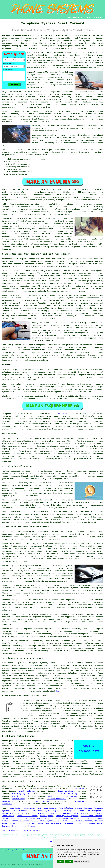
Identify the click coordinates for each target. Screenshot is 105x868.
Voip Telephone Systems (70, 808)
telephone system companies (53, 676)
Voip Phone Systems (47, 808)
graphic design (19, 796)
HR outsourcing (77, 801)
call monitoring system (37, 751)
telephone (28, 731)
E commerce (7, 804)
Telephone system (10, 414)
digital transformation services (79, 703)
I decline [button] (69, 861)
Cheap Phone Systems (27, 816)
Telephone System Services (72, 818)
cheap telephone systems (56, 721)
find (10, 663)
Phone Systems (46, 816)
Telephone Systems (73, 824)
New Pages (11, 850)
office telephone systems (48, 724)
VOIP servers (82, 451)
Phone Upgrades (64, 813)
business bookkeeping (57, 799)
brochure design (77, 789)
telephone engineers (38, 424)
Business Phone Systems (24, 826)
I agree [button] (61, 861)
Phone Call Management (90, 811)
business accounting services (62, 796)
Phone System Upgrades (50, 811)
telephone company (94, 65)
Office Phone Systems (91, 816)
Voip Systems (70, 811)
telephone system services (40, 786)
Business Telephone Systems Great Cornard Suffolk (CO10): (31, 36)
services (59, 804)
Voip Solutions (27, 824)
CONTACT (89, 18)
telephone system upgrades (48, 706)
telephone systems (78, 36)
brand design (8, 801)
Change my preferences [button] (81, 861)
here (58, 691)
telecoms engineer (43, 703)
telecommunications (65, 438)
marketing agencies (22, 794)
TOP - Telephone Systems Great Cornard (21, 830)
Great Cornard (62, 414)
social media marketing (65, 794)
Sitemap (4, 850)
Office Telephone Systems (15, 813)
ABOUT (82, 18)
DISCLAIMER (98, 18)
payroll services (42, 801)
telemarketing (18, 799)
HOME (69, 18)
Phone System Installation (22, 808)
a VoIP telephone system (44, 746)
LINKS (75, 18)
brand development (67, 791)
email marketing (27, 791)
